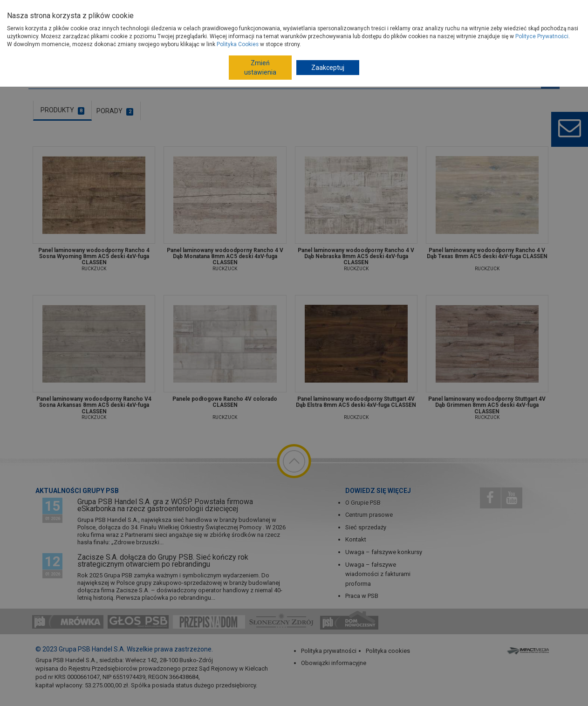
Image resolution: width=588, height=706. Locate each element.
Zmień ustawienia (260, 68)
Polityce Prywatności (542, 36)
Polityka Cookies (238, 44)
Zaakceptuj (328, 68)
